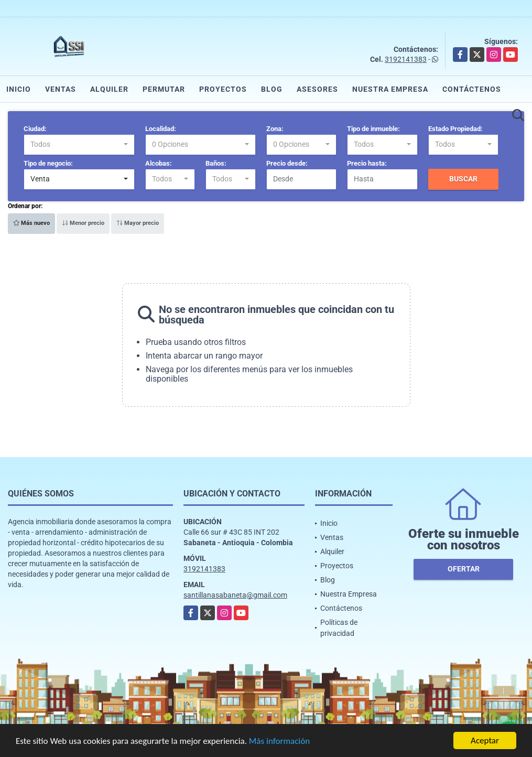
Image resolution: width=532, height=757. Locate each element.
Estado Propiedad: (455, 129)
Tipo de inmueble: (373, 129)
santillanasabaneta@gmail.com (235, 595)
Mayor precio (138, 223)
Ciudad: (35, 129)
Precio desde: (287, 163)
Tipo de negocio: (48, 163)
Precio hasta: (367, 163)
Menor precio (83, 223)
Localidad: (161, 129)
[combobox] (79, 145)
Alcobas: (159, 163)
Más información (279, 742)
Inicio (19, 89)
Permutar (164, 89)
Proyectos (223, 89)
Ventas (61, 89)
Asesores (317, 89)
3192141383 (406, 59)
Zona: (275, 129)
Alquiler (109, 89)
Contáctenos (472, 89)
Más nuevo (31, 223)
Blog (272, 89)
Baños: (216, 163)
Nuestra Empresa (390, 89)
